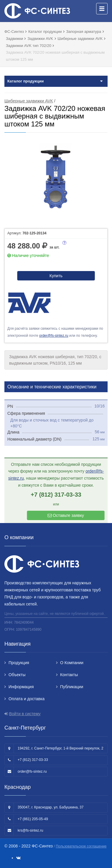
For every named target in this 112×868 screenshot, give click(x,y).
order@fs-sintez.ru (54, 336)
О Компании (72, 663)
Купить (56, 276)
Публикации (72, 687)
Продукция (19, 663)
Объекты (17, 675)
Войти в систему (25, 714)
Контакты (69, 675)
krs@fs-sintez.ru (30, 830)
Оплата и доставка (26, 699)
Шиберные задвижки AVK (29, 101)
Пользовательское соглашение (81, 846)
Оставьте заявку (66, 515)
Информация (21, 687)
